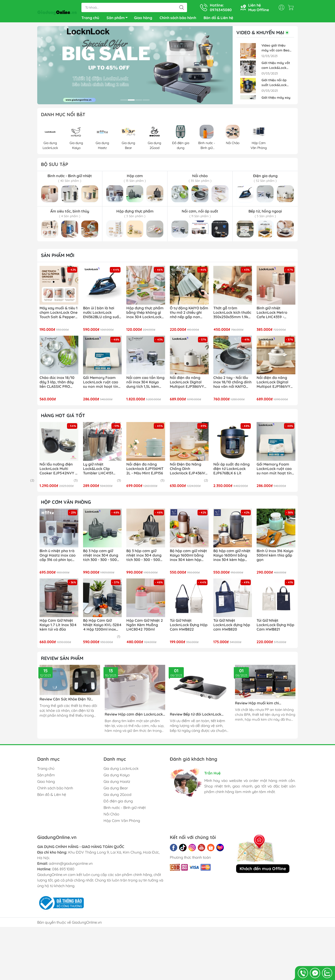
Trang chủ (90, 19)
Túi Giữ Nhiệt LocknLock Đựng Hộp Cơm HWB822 (189, 627)
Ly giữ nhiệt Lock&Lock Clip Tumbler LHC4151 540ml (98, 471)
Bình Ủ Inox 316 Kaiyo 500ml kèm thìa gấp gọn (275, 557)
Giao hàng (143, 19)
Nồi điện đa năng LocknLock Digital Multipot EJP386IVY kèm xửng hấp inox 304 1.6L (187, 384)
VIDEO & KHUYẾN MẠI (264, 34)
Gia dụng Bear (116, 790)
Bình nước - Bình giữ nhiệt (125, 809)
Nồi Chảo (111, 816)
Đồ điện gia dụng (118, 803)
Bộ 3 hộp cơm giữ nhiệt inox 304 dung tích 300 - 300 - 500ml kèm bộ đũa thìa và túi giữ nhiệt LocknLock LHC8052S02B (145, 557)
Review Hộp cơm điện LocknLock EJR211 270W (134, 716)
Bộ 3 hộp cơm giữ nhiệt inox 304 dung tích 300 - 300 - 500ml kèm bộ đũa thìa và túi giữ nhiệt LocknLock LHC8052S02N (102, 557)
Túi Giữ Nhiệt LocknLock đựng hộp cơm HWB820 (232, 627)
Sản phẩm (118, 19)
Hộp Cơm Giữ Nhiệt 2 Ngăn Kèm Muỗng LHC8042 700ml (145, 627)
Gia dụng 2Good (117, 796)
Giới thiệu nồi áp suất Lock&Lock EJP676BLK (274, 85)
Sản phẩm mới (58, 257)
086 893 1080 (63, 871)
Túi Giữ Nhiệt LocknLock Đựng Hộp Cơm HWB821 (275, 627)
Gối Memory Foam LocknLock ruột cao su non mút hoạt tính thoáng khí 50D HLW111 (102, 384)
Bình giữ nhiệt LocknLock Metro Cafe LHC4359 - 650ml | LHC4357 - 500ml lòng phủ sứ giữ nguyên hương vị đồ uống (276, 314)
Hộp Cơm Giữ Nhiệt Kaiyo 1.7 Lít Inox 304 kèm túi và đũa (58, 627)
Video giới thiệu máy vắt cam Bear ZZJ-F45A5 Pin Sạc (276, 50)
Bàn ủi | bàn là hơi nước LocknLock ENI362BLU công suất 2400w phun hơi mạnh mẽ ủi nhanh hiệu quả (102, 314)
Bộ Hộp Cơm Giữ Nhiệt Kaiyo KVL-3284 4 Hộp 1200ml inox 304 (102, 627)
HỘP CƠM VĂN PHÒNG (66, 504)
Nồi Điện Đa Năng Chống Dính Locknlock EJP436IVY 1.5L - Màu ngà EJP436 (189, 471)
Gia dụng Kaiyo (117, 777)
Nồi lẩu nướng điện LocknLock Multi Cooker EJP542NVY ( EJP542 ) (58, 471)
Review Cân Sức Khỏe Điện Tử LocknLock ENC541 (65, 701)
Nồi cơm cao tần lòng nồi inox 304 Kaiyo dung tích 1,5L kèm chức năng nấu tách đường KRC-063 (145, 384)
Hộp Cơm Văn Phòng (122, 822)
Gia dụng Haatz (117, 783)
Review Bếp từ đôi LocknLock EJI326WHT (196, 716)
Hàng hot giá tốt (63, 417)
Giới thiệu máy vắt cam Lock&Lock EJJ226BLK (276, 67)
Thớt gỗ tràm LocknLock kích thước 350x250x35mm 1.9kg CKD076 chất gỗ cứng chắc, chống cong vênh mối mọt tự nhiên (232, 314)
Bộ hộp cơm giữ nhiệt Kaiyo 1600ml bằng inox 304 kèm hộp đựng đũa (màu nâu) (188, 557)
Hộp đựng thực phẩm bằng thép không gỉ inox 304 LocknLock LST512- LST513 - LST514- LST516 (145, 314)
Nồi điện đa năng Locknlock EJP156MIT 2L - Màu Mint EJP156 (145, 471)
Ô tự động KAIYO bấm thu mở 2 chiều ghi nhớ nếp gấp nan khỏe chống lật (189, 314)
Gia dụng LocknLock (121, 770)
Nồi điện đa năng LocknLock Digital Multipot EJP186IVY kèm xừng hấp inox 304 (273, 384)
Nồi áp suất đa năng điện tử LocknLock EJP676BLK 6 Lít (231, 471)
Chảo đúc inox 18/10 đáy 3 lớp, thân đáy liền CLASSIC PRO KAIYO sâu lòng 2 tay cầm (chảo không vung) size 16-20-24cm (58, 384)
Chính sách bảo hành (178, 19)
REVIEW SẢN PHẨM (62, 660)
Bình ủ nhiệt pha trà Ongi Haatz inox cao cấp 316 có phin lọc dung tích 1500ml (58, 557)
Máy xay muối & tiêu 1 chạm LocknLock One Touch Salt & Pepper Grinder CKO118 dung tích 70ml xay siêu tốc (59, 314)
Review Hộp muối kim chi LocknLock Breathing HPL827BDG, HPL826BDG (265, 705)
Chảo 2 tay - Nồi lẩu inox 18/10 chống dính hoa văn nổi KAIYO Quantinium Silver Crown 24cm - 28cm (232, 384)
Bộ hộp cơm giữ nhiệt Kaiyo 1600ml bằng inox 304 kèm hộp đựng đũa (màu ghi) (232, 557)
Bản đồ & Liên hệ (218, 19)
